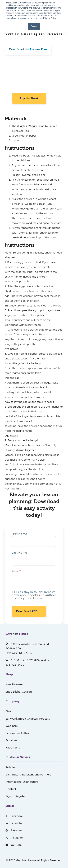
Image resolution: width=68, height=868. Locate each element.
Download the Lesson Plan (28, 49)
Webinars (12, 726)
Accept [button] (34, 26)
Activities (11, 740)
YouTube (14, 845)
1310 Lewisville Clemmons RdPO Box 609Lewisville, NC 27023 (27, 648)
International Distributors (22, 782)
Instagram (15, 838)
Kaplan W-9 (13, 748)
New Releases (14, 684)
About (10, 711)
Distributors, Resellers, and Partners (28, 775)
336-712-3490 (15, 665)
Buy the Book (29, 98)
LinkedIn (14, 823)
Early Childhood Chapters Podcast (28, 719)
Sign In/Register (16, 796)
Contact (11, 789)
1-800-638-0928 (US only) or (27, 660)
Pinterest (14, 830)
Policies (10, 767)
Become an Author (18, 733)
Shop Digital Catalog (19, 692)
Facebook (14, 816)
